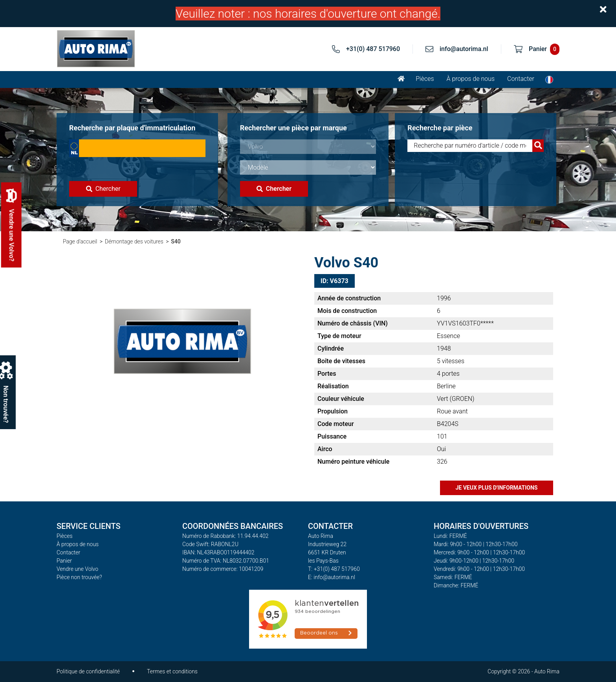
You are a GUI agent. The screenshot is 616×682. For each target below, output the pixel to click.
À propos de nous (471, 79)
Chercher (103, 189)
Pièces (425, 79)
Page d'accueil (80, 241)
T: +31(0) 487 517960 (334, 569)
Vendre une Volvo (77, 569)
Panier (64, 561)
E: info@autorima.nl (332, 577)
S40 (176, 241)
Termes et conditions (172, 671)
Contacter (521, 79)
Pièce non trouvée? (79, 577)
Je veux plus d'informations (497, 488)
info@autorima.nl (464, 49)
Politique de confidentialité (88, 671)
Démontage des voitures (134, 241)
